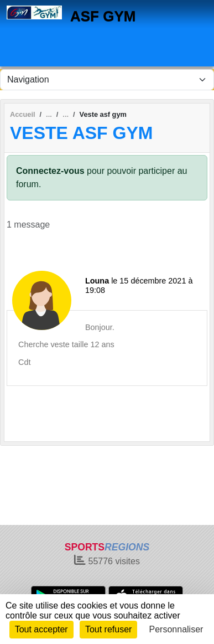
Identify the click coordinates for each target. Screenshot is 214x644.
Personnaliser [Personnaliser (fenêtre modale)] (176, 629)
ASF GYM (103, 16)
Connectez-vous (50, 171)
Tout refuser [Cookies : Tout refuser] (108, 629)
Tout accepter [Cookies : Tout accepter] (41, 629)
